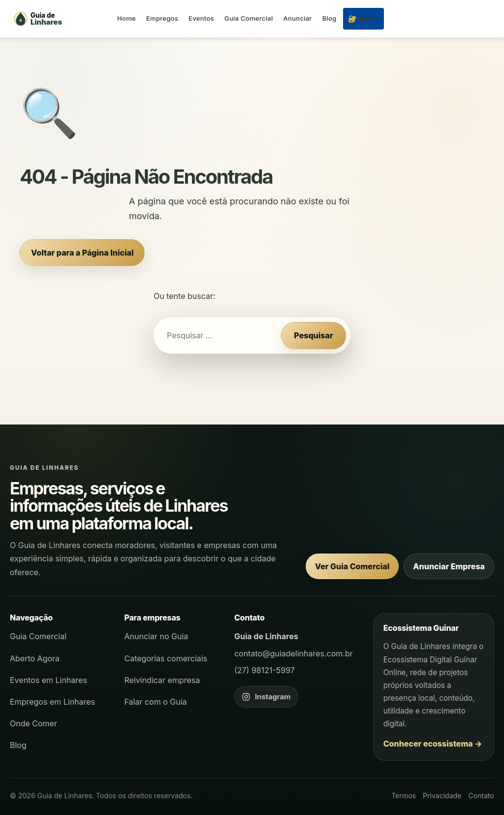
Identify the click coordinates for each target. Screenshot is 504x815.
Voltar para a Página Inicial (82, 253)
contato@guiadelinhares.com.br (294, 653)
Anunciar (298, 18)
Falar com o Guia (156, 702)
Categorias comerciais (166, 658)
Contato (481, 796)
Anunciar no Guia (157, 636)
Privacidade (442, 796)
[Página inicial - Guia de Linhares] (59, 19)
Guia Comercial (249, 18)
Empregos (162, 18)
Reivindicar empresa (162, 680)
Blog (330, 18)
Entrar (363, 18)
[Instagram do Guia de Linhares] (266, 697)
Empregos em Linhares (52, 702)
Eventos (201, 18)
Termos (404, 796)
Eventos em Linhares (48, 680)
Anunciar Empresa (449, 566)
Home (126, 18)
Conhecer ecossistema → (433, 744)
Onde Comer (33, 723)
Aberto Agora (35, 658)
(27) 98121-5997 (265, 670)
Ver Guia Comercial (352, 566)
